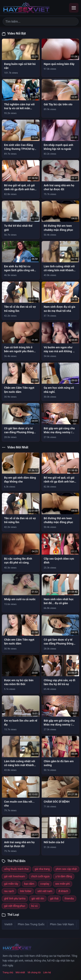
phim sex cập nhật (66, 869)
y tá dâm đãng (64, 876)
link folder (26, 891)
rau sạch (9, 891)
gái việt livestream (15, 876)
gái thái (54, 899)
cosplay (45, 884)
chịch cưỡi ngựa (40, 876)
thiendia (69, 899)
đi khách (63, 891)
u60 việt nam (45, 891)
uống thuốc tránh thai (16, 869)
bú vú (34, 906)
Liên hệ (47, 973)
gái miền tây (11, 884)
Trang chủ (8, 973)
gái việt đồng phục (15, 906)
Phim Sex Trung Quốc (31, 924)
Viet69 (8, 924)
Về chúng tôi (34, 973)
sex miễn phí (63, 884)
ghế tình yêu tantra (15, 899)
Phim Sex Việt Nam (62, 924)
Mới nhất (20, 973)
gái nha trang (42, 869)
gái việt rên (38, 899)
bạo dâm (29, 884)
